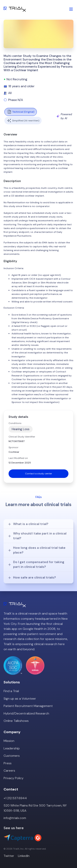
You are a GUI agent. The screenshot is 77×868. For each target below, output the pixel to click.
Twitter (9, 856)
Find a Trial (11, 691)
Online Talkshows (16, 721)
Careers (9, 771)
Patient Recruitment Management (28, 706)
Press (8, 763)
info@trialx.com (15, 818)
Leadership (12, 748)
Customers (12, 756)
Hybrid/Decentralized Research (26, 713)
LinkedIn (24, 856)
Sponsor (14, 447)
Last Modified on (18, 458)
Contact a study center (39, 474)
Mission (9, 741)
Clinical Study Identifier (22, 437)
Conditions (15, 423)
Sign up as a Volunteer (20, 699)
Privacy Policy (14, 778)
